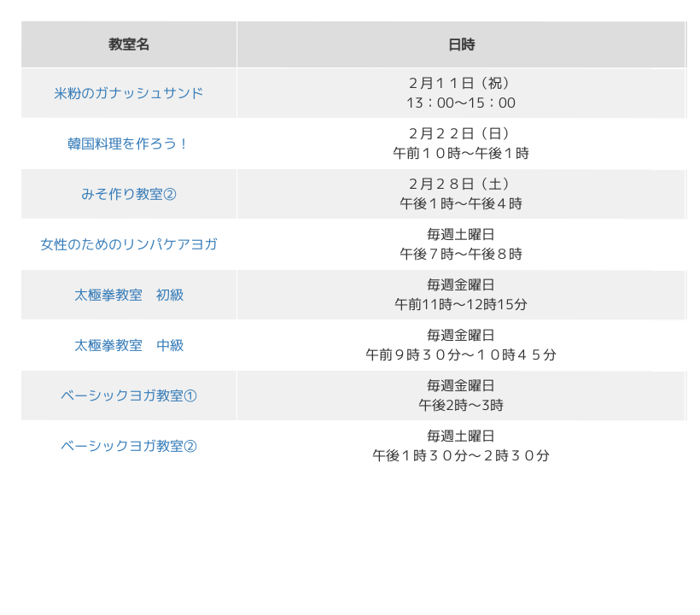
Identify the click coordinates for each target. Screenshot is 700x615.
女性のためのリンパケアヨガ (129, 243)
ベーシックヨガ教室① (129, 395)
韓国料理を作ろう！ (129, 143)
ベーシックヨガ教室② (129, 445)
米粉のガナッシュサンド (129, 92)
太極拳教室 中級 (129, 344)
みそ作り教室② (129, 193)
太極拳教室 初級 (129, 294)
